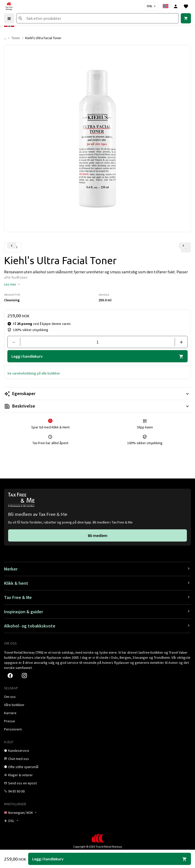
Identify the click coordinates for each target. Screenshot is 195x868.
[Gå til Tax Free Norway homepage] (9, 6)
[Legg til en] (179, 342)
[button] (12, 284)
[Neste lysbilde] (183, 246)
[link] (186, 18)
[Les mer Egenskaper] (97, 394)
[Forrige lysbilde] (12, 246)
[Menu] (9, 18)
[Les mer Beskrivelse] (97, 406)
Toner (16, 38)
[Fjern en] (16, 342)
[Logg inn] (176, 6)
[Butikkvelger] (152, 6)
